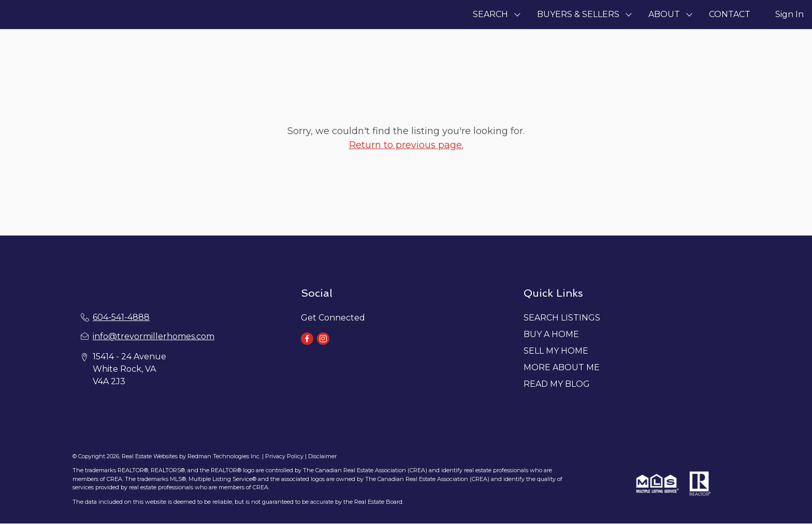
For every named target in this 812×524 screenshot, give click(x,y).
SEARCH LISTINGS (562, 318)
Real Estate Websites (150, 456)
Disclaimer (322, 456)
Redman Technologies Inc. (225, 456)
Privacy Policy (284, 456)
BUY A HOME (551, 334)
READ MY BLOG (557, 384)
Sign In (789, 14)
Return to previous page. (406, 145)
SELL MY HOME (556, 351)
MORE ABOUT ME (562, 367)
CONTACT (730, 14)
